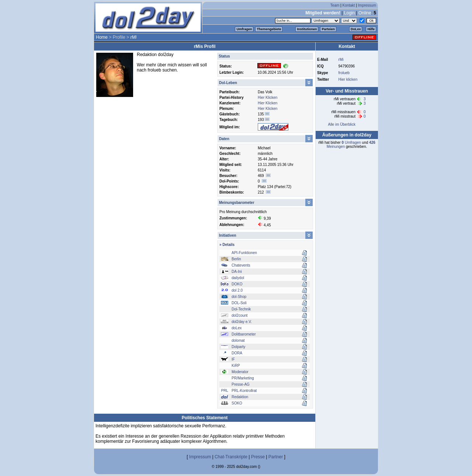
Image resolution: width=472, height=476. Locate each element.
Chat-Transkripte (231, 457)
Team (335, 5)
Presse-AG (241, 384)
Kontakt (348, 5)
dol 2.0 (237, 290)
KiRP (236, 366)
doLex (237, 328)
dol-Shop (239, 297)
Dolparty (238, 347)
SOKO (237, 403)
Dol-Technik (241, 309)
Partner (276, 457)
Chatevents (241, 265)
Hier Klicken (268, 98)
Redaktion (240, 397)
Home (102, 37)
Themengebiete (269, 29)
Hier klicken (348, 79)
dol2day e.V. (242, 322)
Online (365, 13)
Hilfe (371, 29)
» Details (227, 245)
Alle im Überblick (341, 124)
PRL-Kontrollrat (244, 391)
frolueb (344, 73)
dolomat (238, 341)
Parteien (328, 29)
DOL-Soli (239, 303)
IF (233, 359)
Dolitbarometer (244, 334)
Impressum (367, 5)
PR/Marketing (243, 378)
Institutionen (307, 29)
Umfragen (244, 29)
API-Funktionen (244, 253)
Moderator (240, 372)
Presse (258, 457)
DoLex (356, 29)
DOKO (237, 284)
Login (349, 13)
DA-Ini (237, 272)
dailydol (238, 278)
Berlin (236, 259)
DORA (237, 353)
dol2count (240, 315)
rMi (341, 60)
